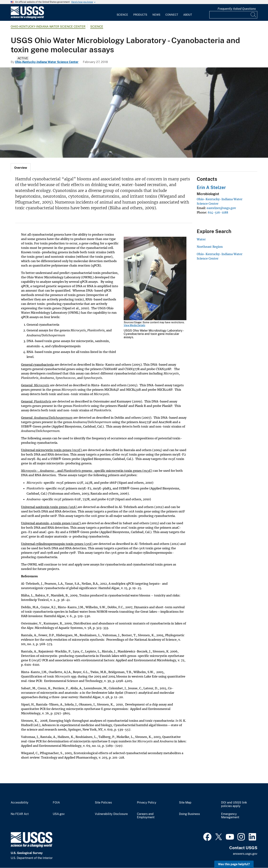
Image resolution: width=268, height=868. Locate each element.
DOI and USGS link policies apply (234, 804)
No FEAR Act (20, 814)
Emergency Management (230, 816)
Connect (172, 15)
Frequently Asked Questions (237, 9)
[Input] (233, 15)
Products (140, 15)
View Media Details (134, 325)
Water (201, 239)
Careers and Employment (146, 816)
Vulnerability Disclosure (111, 814)
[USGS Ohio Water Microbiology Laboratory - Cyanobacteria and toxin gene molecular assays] (134, 113)
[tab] (21, 167)
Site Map (185, 803)
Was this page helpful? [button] (234, 864)
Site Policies (103, 803)
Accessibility (20, 803)
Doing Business (189, 814)
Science (122, 15)
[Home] (27, 18)
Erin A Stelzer (211, 187)
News (156, 15)
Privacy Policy (147, 803)
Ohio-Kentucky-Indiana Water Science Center (48, 27)
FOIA (56, 803)
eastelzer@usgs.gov (221, 208)
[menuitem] (122, 13)
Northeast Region (210, 247)
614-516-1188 (218, 212)
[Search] (254, 15)
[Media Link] (155, 279)
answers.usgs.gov (245, 854)
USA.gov (59, 814)
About (188, 15)
